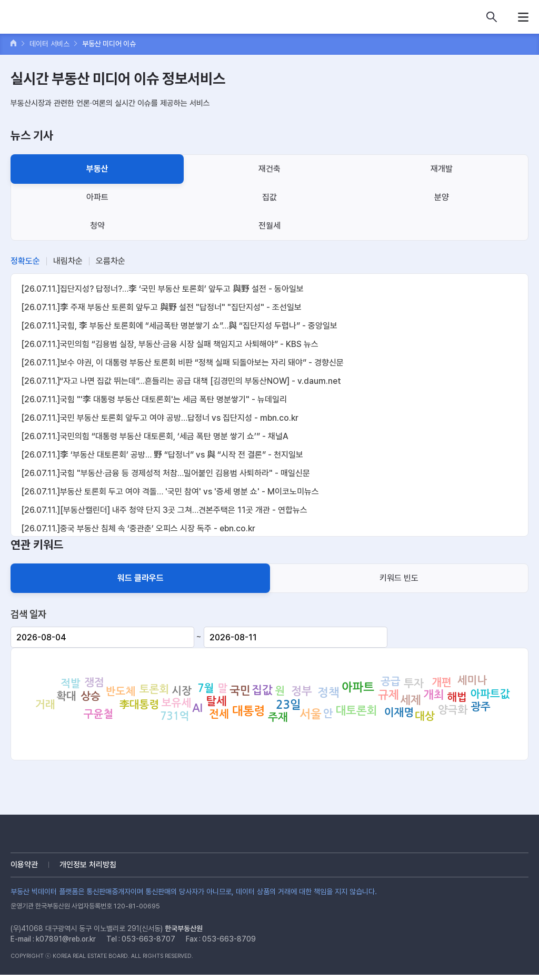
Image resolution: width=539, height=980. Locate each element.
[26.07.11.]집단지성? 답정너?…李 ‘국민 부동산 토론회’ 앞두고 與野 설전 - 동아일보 (162, 289)
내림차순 (68, 261)
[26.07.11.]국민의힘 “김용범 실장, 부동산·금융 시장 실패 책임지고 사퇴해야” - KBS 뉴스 (170, 344)
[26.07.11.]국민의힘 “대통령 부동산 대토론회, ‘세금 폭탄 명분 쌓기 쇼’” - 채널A (155, 436)
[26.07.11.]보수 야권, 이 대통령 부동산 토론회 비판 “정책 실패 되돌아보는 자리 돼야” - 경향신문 (182, 363)
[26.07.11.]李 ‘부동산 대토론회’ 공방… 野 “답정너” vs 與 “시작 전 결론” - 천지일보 (162, 455)
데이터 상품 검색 (492, 17)
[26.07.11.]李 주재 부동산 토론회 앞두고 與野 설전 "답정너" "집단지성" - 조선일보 (161, 307)
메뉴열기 (523, 17)
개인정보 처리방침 (88, 865)
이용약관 (24, 865)
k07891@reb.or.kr (66, 939)
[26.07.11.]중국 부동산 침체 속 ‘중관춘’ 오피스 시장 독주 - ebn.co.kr (138, 528)
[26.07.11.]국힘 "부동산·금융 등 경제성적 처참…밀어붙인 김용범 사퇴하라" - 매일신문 (166, 473)
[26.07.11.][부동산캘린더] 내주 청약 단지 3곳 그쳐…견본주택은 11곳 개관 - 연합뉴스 (164, 510)
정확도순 (25, 261)
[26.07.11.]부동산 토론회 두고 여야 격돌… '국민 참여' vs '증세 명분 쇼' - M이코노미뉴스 (170, 492)
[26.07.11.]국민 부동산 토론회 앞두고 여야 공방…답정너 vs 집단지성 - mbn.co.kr (160, 418)
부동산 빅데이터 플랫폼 (58, 18)
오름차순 (111, 261)
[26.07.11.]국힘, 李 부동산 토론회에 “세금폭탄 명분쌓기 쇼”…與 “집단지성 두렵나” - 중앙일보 (179, 326)
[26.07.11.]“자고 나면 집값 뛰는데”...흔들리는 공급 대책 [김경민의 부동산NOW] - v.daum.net (181, 381)
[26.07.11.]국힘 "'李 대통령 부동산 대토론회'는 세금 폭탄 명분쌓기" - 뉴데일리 (154, 399)
